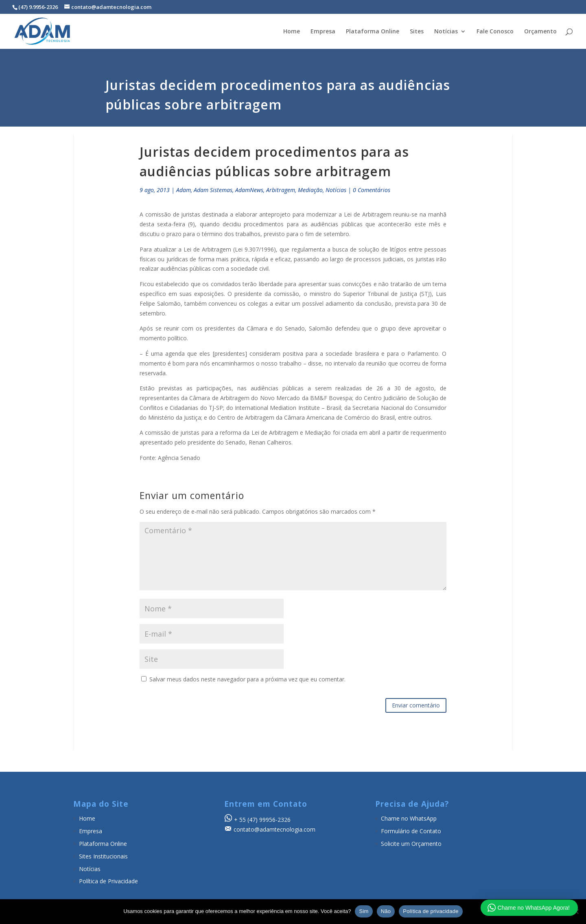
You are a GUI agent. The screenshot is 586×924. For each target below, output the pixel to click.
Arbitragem (281, 190)
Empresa (323, 32)
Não (386, 911)
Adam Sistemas (213, 190)
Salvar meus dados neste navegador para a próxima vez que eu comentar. (247, 679)
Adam (184, 190)
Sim (364, 911)
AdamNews (249, 190)
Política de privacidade (431, 911)
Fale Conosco (495, 32)
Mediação (310, 190)
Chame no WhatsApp (409, 818)
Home (292, 32)
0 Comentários (372, 190)
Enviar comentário (416, 705)
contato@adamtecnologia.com (274, 829)
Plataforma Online (373, 32)
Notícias (446, 32)
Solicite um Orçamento (411, 844)
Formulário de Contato (411, 831)
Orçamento (540, 32)
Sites (417, 32)
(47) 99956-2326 (269, 820)
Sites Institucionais (103, 856)
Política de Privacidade (108, 881)
